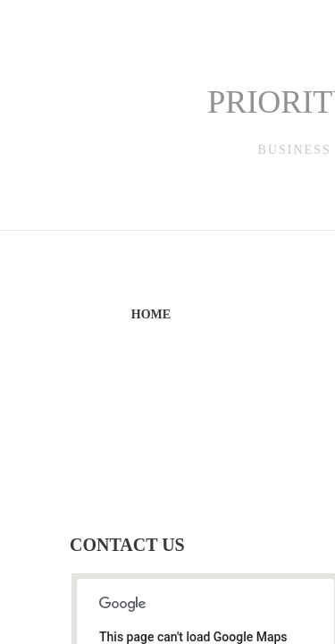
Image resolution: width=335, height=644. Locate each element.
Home (151, 314)
